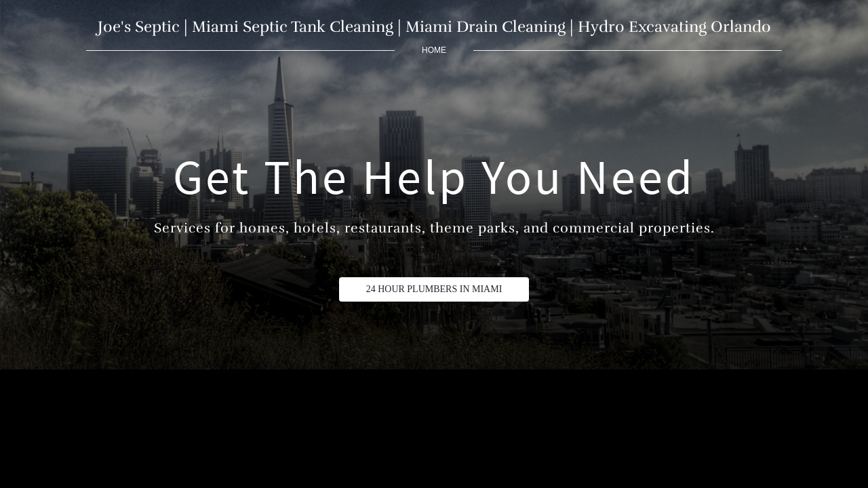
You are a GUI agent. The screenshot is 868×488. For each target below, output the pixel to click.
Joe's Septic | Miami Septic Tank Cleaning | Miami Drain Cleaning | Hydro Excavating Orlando (434, 27)
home (434, 50)
